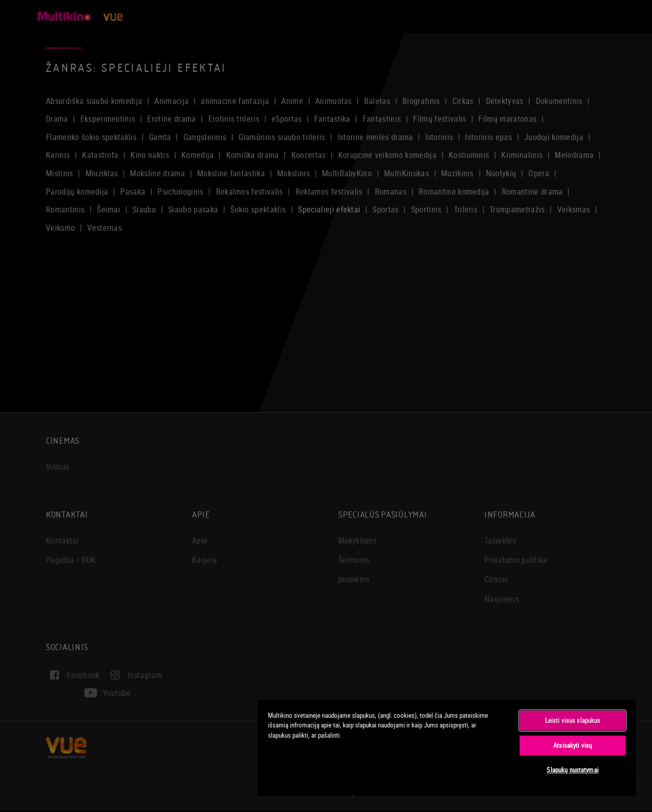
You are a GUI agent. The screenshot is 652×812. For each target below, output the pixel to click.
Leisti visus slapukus (573, 720)
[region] (447, 747)
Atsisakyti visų (573, 745)
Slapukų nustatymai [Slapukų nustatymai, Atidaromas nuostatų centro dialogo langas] (572, 770)
